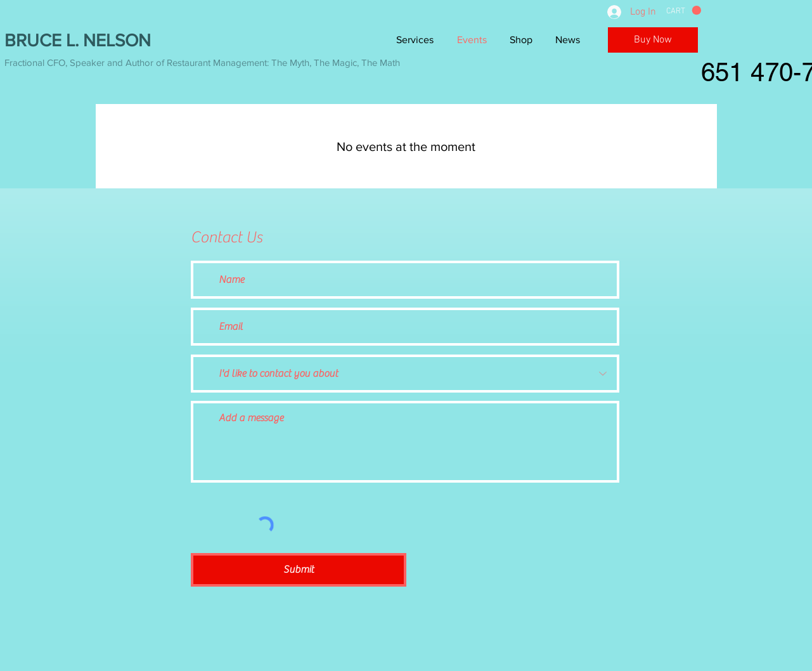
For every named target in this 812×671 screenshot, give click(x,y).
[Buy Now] (653, 40)
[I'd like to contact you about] (405, 374)
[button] (684, 10)
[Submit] (299, 570)
